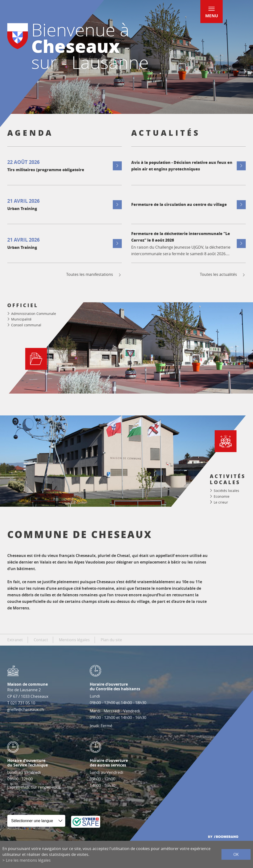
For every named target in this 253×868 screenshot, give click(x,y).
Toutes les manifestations (94, 274)
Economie (222, 496)
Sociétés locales (226, 491)
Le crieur (221, 502)
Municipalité (21, 319)
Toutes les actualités (223, 274)
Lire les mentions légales (28, 860)
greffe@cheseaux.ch (26, 709)
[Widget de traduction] (36, 821)
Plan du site (111, 640)
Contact (41, 640)
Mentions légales (74, 640)
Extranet (15, 640)
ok (236, 854)
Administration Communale (34, 314)
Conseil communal (26, 325)
